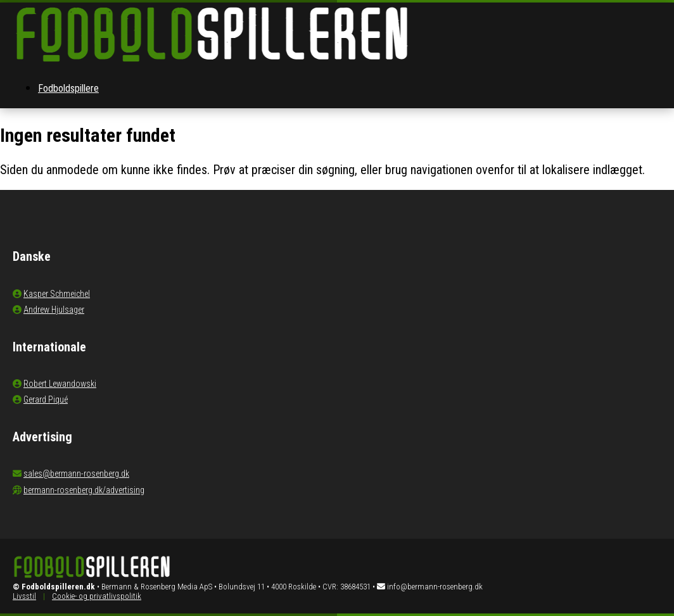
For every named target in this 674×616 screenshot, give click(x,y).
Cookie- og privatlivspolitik (97, 596)
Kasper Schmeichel (57, 294)
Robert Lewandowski (60, 384)
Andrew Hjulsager (54, 310)
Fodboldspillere (68, 88)
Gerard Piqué (46, 399)
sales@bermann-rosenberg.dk (76, 474)
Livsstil (24, 596)
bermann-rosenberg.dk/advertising (84, 490)
